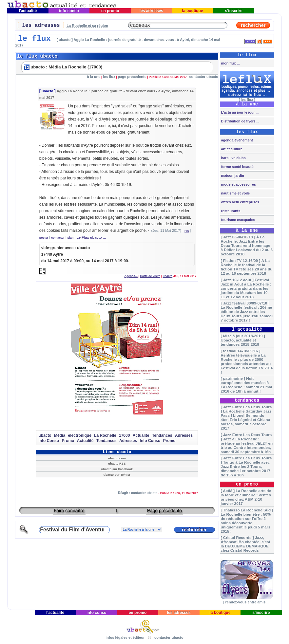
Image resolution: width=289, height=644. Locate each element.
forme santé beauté (237, 167)
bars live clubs (233, 158)
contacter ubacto (204, 77)
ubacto (47, 91)
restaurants (230, 211)
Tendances (162, 435)
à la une (94, 77)
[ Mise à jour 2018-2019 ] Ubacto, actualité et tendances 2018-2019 (243, 340)
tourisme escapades (238, 220)
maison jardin (232, 175)
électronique (79, 435)
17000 (124, 435)
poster (44, 238)
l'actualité (28, 11)
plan (71, 238)
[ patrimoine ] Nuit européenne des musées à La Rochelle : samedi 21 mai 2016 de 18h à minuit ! (246, 385)
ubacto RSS (117, 463)
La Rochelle (105, 435)
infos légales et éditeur (125, 637)
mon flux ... (230, 63)
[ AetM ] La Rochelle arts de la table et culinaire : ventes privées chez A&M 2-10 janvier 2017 (246, 497)
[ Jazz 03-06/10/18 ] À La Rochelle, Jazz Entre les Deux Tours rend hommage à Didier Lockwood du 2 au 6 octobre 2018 (247, 245)
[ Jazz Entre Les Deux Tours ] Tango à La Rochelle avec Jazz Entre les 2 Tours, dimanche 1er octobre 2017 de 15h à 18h (246, 466)
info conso (69, 11)
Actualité (141, 435)
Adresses (184, 435)
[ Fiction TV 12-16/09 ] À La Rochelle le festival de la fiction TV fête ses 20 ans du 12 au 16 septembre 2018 (246, 267)
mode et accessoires (238, 184)
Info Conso (49, 441)
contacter (58, 238)
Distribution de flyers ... (240, 121)
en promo (110, 11)
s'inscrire (234, 11)
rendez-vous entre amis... (247, 602)
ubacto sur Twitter (117, 475)
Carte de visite (150, 276)
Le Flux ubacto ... (91, 237)
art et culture (231, 149)
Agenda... (131, 276)
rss (187, 231)
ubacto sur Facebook (117, 469)
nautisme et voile (235, 193)
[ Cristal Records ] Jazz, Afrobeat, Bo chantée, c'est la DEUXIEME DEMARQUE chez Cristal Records (245, 544)
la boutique (193, 11)
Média (60, 435)
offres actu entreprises (240, 202)
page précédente (132, 77)
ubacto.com (117, 458)
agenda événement (237, 140)
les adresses (152, 11)
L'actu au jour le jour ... (239, 112)
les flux (109, 77)
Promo (68, 441)
